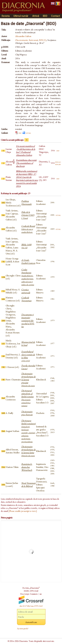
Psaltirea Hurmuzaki (26, 202)
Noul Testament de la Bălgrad (28, 484)
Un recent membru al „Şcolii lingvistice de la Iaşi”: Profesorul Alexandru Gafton (26, 150)
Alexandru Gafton (23, 36)
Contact (55, 16)
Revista (6, 16)
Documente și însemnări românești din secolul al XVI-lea (28, 320)
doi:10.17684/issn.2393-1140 (31, 606)
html (29, 133)
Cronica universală (26, 291)
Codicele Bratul (28, 229)
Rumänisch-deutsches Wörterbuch (27, 467)
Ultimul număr (21, 16)
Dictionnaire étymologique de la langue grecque (28, 379)
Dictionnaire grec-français (27, 413)
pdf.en (58, 164)
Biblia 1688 (26, 246)
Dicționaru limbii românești (28, 431)
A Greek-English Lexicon (28, 261)
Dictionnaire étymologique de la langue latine (28, 451)
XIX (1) (43, 40)
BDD (45, 16)
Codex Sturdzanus (28, 277)
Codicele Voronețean (26, 299)
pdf (20, 133)
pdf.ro (58, 162)
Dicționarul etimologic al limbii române (27, 398)
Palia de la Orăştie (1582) (28, 215)
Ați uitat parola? (23, 628)
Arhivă (36, 16)
